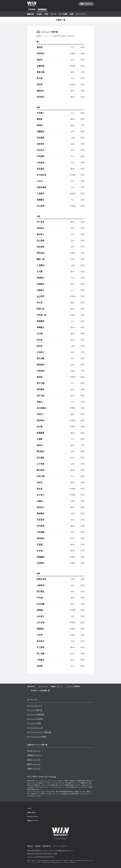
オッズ (53, 14)
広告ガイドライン (33, 821)
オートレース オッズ (35, 728)
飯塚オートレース (34, 764)
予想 (46, 14)
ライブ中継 (63, 14)
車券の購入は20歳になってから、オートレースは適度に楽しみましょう (50, 850)
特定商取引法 (47, 846)
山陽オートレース (34, 769)
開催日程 (31, 14)
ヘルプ (29, 808)
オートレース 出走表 (35, 719)
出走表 (39, 14)
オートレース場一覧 (35, 710)
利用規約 (38, 846)
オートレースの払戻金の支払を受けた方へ (41, 857)
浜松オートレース (34, 760)
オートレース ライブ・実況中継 (39, 732)
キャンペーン (81, 14)
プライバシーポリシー (60, 846)
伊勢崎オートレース (35, 755)
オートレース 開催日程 (36, 714)
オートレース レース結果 (37, 737)
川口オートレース (34, 751)
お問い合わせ (31, 813)
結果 (72, 14)
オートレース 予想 (34, 723)
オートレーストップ (35, 706)
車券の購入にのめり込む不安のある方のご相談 (42, 854)
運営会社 (30, 846)
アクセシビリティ (33, 817)
